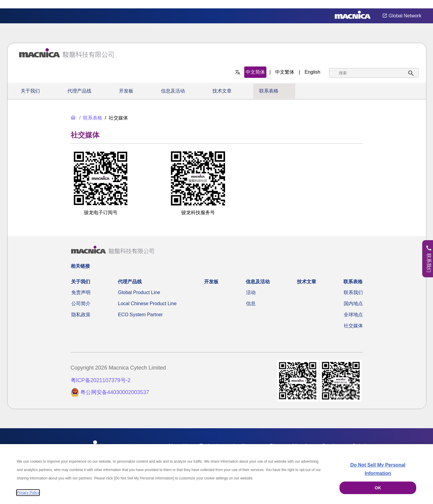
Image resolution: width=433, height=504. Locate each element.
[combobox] (374, 73)
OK (378, 488)
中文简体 (255, 72)
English (313, 72)
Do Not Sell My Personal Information (378, 469)
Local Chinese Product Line (147, 304)
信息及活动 (173, 91)
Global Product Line (139, 292)
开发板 (126, 91)
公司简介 (81, 304)
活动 (251, 292)
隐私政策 (81, 315)
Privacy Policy (28, 493)
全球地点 (353, 315)
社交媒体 (353, 326)
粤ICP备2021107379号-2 (101, 380)
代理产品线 (79, 91)
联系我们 (353, 292)
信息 (251, 304)
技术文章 (222, 91)
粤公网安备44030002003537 (115, 392)
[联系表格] (90, 118)
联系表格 (269, 91)
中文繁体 (285, 72)
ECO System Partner (140, 315)
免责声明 (81, 292)
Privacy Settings (419, 4)
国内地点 (353, 304)
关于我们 (30, 91)
